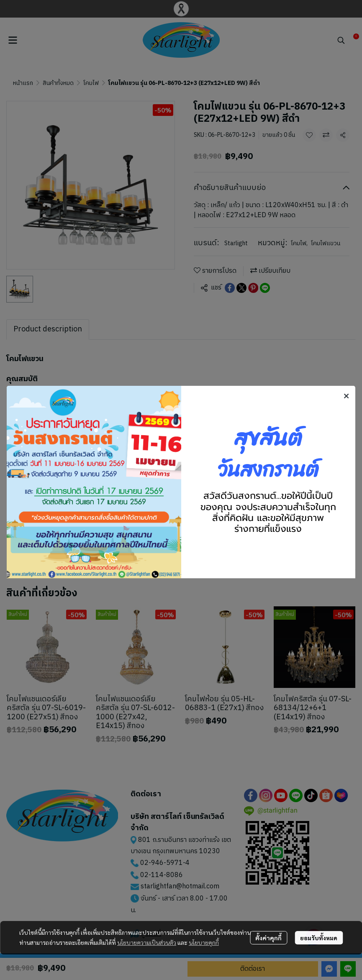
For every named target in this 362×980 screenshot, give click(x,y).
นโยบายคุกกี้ (204, 942)
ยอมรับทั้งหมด (319, 938)
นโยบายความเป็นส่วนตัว (147, 942)
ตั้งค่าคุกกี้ (268, 938)
